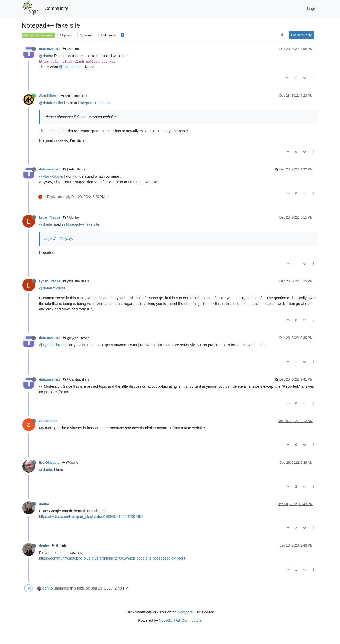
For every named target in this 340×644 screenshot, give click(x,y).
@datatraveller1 (74, 96)
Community (56, 8)
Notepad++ (187, 612)
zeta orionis (48, 421)
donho (44, 504)
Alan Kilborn (49, 96)
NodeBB (166, 620)
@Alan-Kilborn (51, 176)
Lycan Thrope (50, 217)
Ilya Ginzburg (49, 463)
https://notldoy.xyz (59, 238)
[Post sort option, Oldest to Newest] (282, 35)
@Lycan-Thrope (52, 345)
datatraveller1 (50, 49)
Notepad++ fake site (95, 103)
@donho (71, 49)
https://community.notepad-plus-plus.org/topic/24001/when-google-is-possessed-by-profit (112, 558)
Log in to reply (301, 35)
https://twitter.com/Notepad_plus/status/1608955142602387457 (91, 517)
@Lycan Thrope (76, 338)
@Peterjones (70, 67)
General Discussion (38, 35)
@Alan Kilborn (75, 169)
